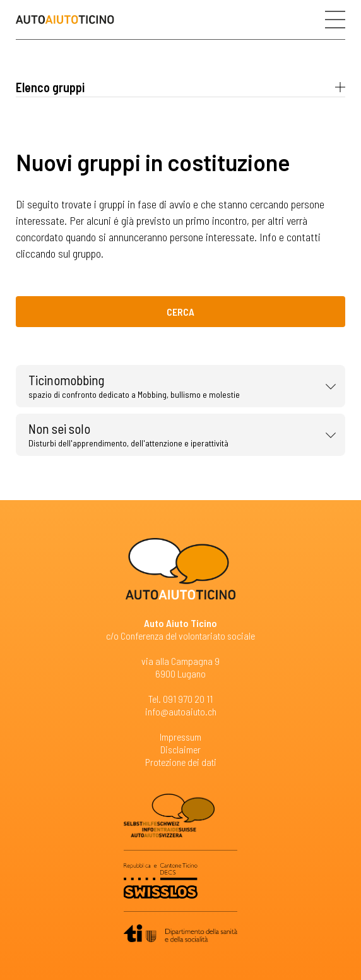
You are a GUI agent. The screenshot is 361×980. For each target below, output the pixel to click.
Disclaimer (180, 749)
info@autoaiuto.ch (181, 711)
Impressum (180, 737)
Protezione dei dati (181, 762)
